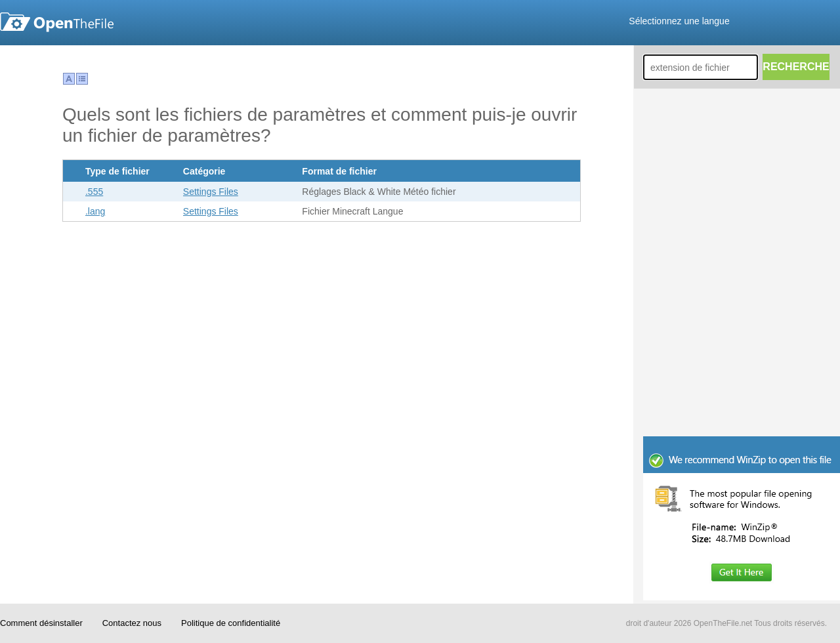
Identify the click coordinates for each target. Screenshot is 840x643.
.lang (95, 211)
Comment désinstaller (41, 623)
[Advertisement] (742, 348)
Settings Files (211, 192)
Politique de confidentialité (231, 623)
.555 (94, 192)
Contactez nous (132, 623)
